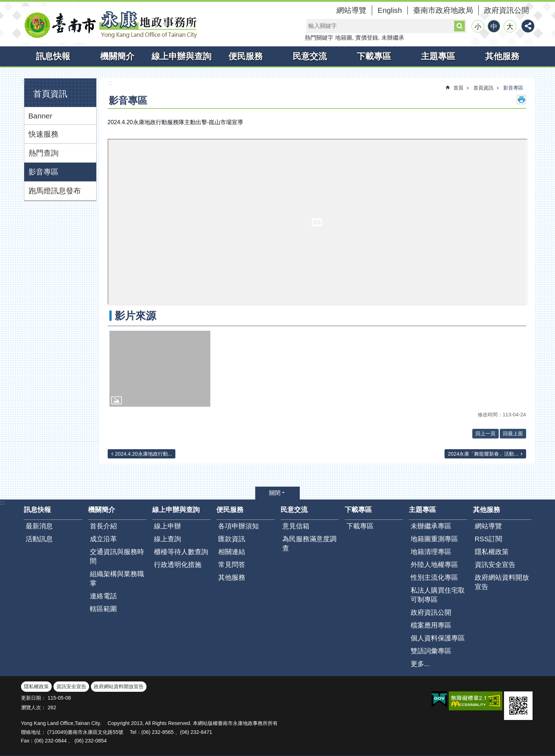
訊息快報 (53, 56)
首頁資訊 (50, 94)
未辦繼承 (393, 38)
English (390, 10)
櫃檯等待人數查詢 (181, 552)
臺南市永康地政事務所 (110, 24)
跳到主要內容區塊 (4, 4)
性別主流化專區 (434, 577)
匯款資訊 (232, 539)
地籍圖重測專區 (434, 539)
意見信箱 (296, 526)
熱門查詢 (43, 153)
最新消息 (39, 526)
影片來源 (135, 316)
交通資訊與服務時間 (117, 556)
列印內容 (521, 100)
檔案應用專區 (431, 625)
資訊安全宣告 (495, 565)
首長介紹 (103, 526)
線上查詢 (168, 539)
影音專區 (43, 172)
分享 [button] (528, 26)
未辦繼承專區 (431, 526)
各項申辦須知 (238, 526)
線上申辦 (168, 526)
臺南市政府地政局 (443, 10)
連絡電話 (103, 596)
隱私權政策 (492, 552)
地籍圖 (344, 38)
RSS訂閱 (489, 539)
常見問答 (232, 565)
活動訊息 (39, 539)
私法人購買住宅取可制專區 (438, 595)
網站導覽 (351, 10)
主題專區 (438, 56)
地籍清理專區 (431, 552)
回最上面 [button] (513, 433)
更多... (420, 664)
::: (23, 5)
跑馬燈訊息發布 (55, 191)
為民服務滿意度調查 (309, 544)
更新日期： (34, 698)
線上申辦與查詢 (181, 56)
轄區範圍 (103, 609)
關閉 (275, 493)
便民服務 (246, 56)
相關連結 (232, 552)
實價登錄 (367, 38)
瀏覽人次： (34, 707)
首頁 (458, 88)
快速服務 (43, 134)
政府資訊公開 (507, 10)
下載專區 (374, 56)
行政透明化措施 (178, 565)
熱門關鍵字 (319, 38)
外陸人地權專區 (434, 565)
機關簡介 (117, 56)
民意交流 (310, 56)
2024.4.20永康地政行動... (144, 454)
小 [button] (478, 27)
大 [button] (510, 27)
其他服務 (502, 56)
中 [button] (494, 27)
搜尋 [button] (459, 26)
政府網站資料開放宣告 (502, 582)
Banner (40, 116)
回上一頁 (485, 433)
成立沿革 (103, 539)
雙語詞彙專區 (431, 651)
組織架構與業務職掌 (117, 579)
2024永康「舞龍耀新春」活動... (483, 454)
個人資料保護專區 (438, 638)
